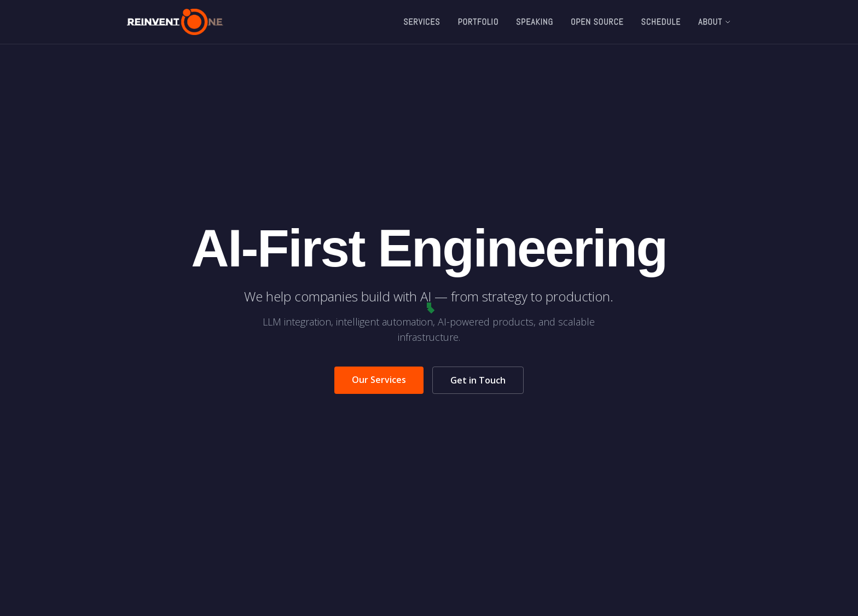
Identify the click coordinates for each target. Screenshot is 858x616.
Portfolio (479, 22)
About (715, 22)
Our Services (379, 380)
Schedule (661, 22)
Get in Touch (478, 380)
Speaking (535, 22)
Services (422, 22)
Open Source (597, 22)
